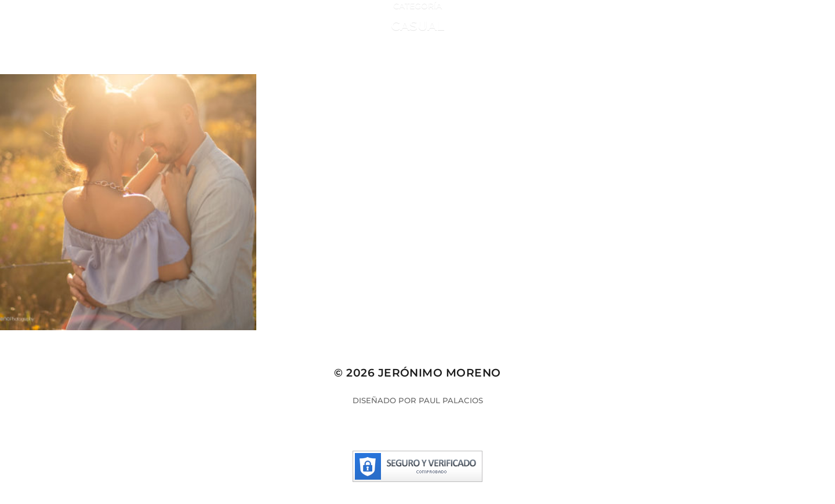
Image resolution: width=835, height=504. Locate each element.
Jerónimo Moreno (440, 373)
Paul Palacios (451, 400)
